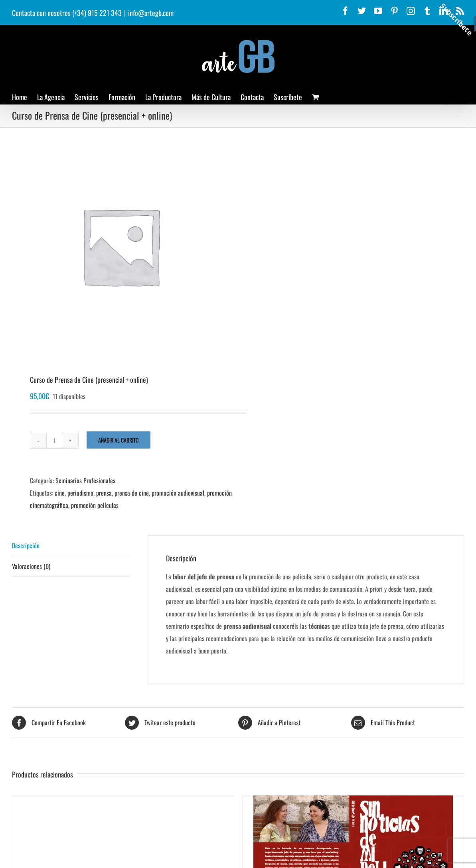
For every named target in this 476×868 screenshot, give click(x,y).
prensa (104, 493)
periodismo (80, 493)
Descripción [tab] (26, 545)
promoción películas (95, 505)
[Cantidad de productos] (54, 440)
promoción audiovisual (178, 493)
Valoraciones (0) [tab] (31, 566)
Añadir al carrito (119, 440)
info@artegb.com (151, 13)
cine (60, 493)
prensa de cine (132, 493)
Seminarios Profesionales (85, 480)
